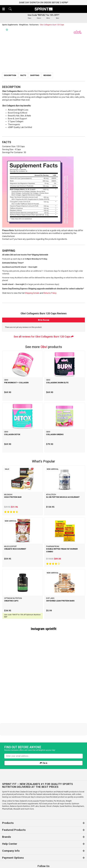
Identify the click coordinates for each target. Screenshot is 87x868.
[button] (4, 9)
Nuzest (42, 787)
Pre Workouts (59, 782)
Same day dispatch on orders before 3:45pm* (43, 3)
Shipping (35, 75)
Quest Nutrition (66, 787)
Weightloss (24, 25)
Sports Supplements (10, 25)
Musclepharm (78, 787)
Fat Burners (34, 25)
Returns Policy (50, 293)
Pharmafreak (7, 790)
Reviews (47, 75)
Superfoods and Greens (17, 784)
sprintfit (51, 629)
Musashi (17, 790)
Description (10, 75)
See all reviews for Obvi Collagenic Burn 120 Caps (44, 337)
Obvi (44, 347)
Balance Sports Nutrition (20, 787)
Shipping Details (32, 293)
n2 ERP (66, 863)
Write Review (44, 320)
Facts (23, 75)
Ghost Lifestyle (52, 787)
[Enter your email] (43, 737)
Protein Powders (46, 782)
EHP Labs (35, 787)
